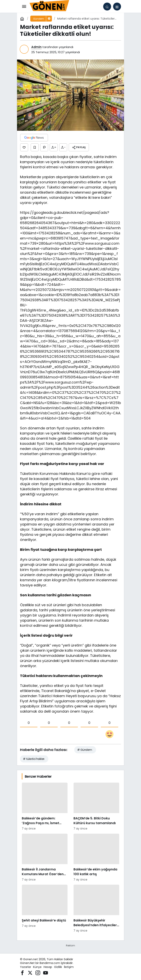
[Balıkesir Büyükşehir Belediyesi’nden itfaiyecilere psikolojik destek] (96, 909)
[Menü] (24, 7)
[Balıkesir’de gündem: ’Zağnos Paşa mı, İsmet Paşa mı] (45, 807)
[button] (117, 7)
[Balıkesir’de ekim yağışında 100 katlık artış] (96, 858)
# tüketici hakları (34, 759)
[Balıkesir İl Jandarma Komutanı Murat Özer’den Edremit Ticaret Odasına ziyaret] (45, 858)
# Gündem (85, 750)
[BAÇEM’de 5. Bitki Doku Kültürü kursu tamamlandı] (96, 807)
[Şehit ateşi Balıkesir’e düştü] (45, 909)
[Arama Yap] (107, 7)
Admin (36, 47)
